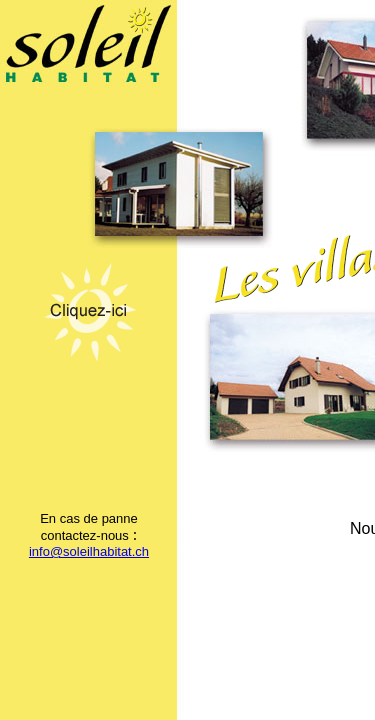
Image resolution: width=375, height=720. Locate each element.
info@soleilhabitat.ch (89, 551)
